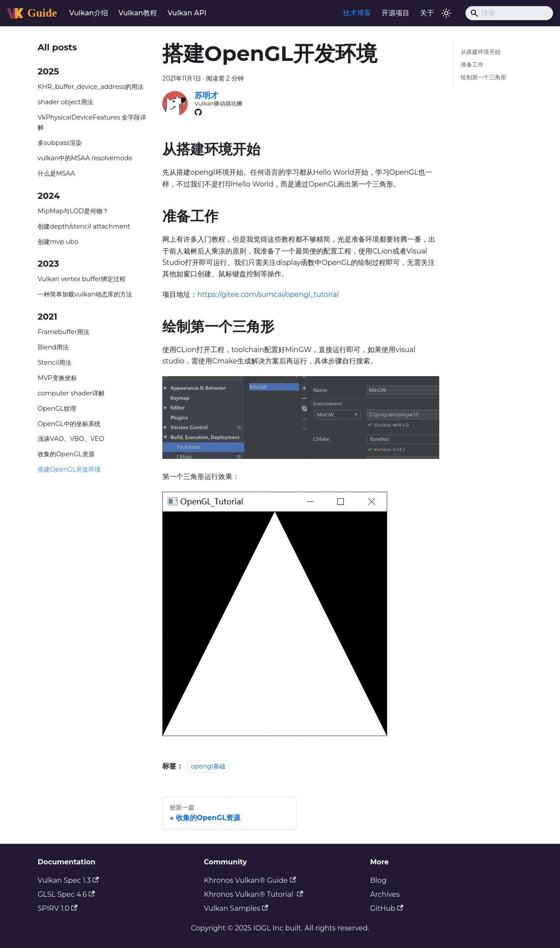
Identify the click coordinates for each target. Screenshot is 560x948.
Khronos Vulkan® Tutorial (254, 894)
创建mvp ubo (58, 242)
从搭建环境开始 (481, 52)
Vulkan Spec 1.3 (68, 880)
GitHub (387, 908)
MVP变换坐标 (57, 378)
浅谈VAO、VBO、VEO (71, 439)
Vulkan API (187, 13)
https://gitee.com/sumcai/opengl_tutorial (268, 294)
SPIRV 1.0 (58, 908)
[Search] (509, 13)
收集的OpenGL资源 (66, 454)
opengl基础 (208, 766)
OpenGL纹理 (57, 409)
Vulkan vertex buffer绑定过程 (82, 279)
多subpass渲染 (60, 143)
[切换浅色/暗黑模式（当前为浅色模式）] (446, 13)
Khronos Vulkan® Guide (250, 880)
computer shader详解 (71, 393)
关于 (427, 13)
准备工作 (472, 65)
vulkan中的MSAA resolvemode (85, 158)
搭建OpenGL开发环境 (69, 469)
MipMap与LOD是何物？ (73, 211)
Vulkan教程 (138, 13)
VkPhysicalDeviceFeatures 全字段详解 (92, 123)
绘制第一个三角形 (483, 77)
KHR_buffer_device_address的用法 (91, 87)
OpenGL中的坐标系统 (69, 424)
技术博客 (357, 13)
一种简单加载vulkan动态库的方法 (85, 294)
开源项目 (395, 13)
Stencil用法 (54, 363)
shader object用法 (65, 102)
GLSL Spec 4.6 (66, 894)
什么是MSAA (56, 173)
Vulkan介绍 (88, 13)
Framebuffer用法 (63, 332)
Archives (385, 894)
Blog (378, 880)
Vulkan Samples (236, 908)
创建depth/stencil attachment (84, 226)
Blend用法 (53, 347)
